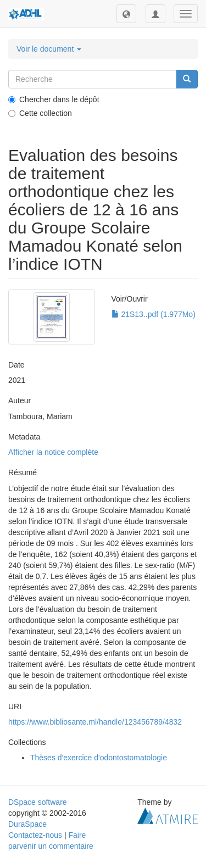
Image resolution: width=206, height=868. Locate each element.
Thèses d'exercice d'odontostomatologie (99, 758)
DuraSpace (27, 824)
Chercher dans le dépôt (54, 99)
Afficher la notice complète (53, 452)
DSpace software (38, 802)
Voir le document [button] (49, 49)
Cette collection (40, 113)
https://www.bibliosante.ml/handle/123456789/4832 (95, 722)
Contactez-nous (35, 835)
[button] (126, 14)
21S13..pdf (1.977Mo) (154, 314)
